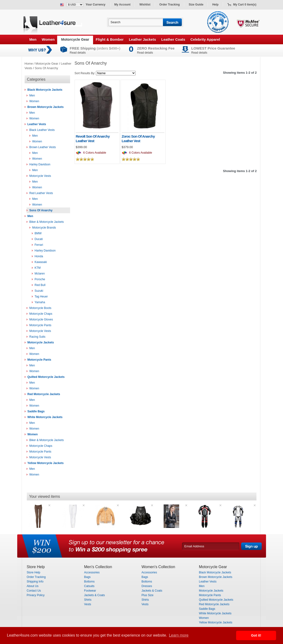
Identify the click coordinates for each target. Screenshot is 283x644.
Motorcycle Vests (40, 176)
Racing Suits (37, 337)
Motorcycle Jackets (41, 342)
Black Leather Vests (42, 130)
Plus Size (148, 595)
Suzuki (39, 291)
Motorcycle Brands (44, 228)
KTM (38, 268)
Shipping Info (35, 582)
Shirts (88, 600)
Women (48, 39)
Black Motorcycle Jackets (45, 90)
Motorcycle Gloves (41, 319)
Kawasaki (41, 262)
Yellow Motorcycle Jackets (46, 463)
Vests (88, 604)
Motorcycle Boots (40, 308)
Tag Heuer (41, 297)
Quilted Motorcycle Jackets (46, 377)
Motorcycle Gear (75, 39)
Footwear (90, 591)
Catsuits (89, 586)
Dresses (147, 586)
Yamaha (40, 302)
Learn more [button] (179, 635)
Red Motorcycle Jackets (44, 394)
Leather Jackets (142, 39)
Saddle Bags (36, 411)
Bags (87, 577)
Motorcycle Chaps (41, 314)
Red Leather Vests (41, 193)
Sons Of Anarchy (46, 68)
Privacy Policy (36, 595)
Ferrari (39, 245)
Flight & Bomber (110, 39)
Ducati (39, 239)
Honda (39, 256)
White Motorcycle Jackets (45, 417)
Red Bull (40, 285)
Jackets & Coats (95, 595)
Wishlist (145, 5)
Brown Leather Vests (43, 147)
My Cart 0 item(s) (245, 5)
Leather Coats (173, 39)
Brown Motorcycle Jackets (46, 107)
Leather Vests (37, 124)
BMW (38, 233)
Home (29, 64)
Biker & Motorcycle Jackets (47, 222)
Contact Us (34, 591)
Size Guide (196, 5)
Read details (78, 53)
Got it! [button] (256, 635)
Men (33, 39)
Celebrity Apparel (205, 39)
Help (215, 5)
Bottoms (89, 582)
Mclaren (40, 274)
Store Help (34, 572)
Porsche (40, 279)
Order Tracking (169, 5)
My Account (122, 5)
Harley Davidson (40, 164)
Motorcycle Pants (40, 325)
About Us (33, 586)
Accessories (92, 572)
